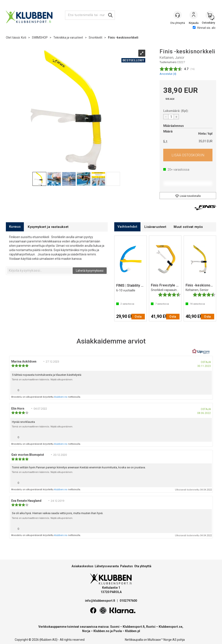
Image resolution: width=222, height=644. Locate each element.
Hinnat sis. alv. (204, 28)
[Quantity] (171, 117)
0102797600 (128, 601)
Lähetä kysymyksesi (90, 271)
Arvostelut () (168, 74)
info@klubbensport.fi (100, 601)
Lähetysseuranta (107, 566)
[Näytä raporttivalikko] (207, 389)
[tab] (15, 227)
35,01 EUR (206, 141)
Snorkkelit (95, 38)
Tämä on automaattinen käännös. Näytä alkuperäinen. (42, 380)
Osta (188, 155)
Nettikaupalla (134, 640)
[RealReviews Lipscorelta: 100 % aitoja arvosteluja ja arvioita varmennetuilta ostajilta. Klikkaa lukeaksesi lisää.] (201, 351)
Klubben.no (101, 631)
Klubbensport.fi (134, 627)
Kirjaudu (194, 15)
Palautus (127, 566)
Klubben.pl (133, 631)
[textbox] (39, 271)
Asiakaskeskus (82, 566)
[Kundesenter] (178, 15)
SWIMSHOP (40, 38)
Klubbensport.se (171, 627)
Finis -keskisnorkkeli (123, 38)
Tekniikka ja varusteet (68, 38)
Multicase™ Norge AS (162, 640)
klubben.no (61, 397)
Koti (24, 38)
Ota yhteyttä (143, 566)
